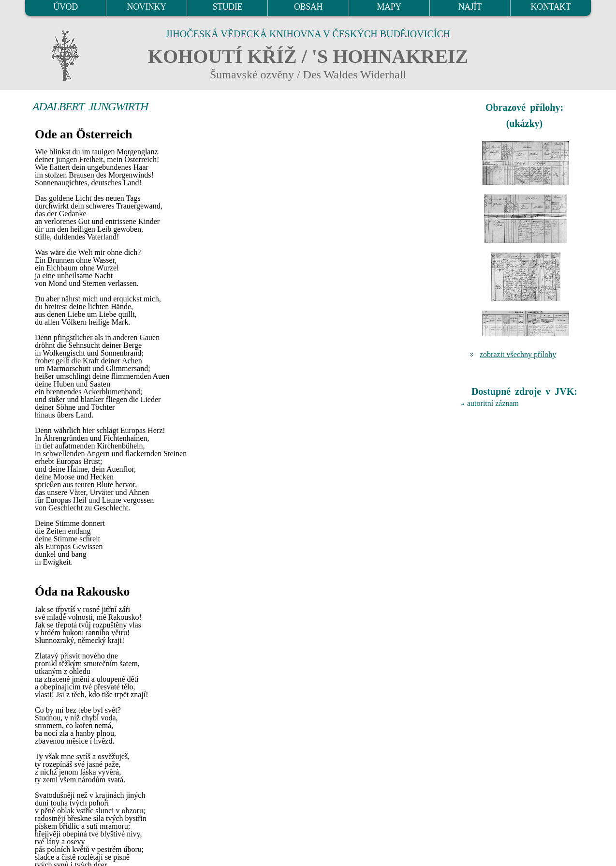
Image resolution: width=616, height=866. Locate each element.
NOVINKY (147, 7)
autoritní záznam (493, 403)
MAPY (389, 7)
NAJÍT (470, 7)
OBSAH (308, 7)
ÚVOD (65, 7)
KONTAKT (551, 7)
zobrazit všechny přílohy (518, 354)
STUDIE (228, 7)
